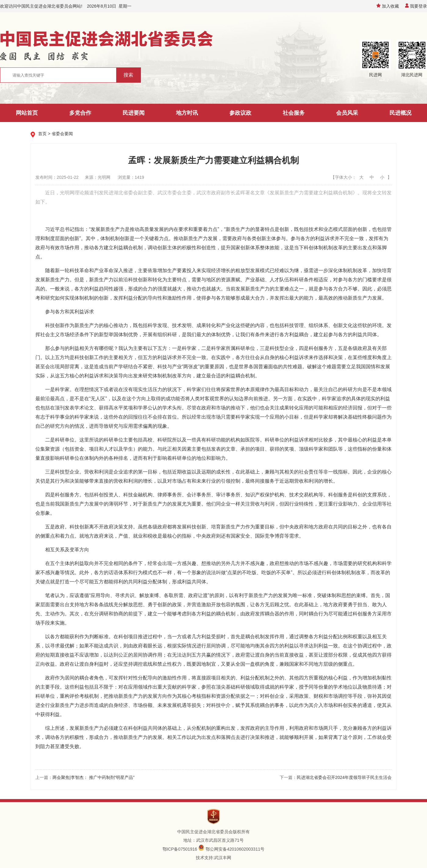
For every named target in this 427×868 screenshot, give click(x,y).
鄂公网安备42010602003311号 (235, 849)
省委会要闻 (62, 134)
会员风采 (347, 113)
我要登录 (416, 6)
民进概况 (400, 113)
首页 (42, 134)
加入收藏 (388, 6)
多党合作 (80, 113)
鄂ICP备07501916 (180, 849)
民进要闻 (134, 113)
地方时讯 (187, 113)
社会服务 (294, 113)
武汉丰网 (223, 858)
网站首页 (27, 113)
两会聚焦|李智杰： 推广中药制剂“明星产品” (93, 777)
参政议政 (240, 113)
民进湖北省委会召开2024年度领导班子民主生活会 (344, 777)
